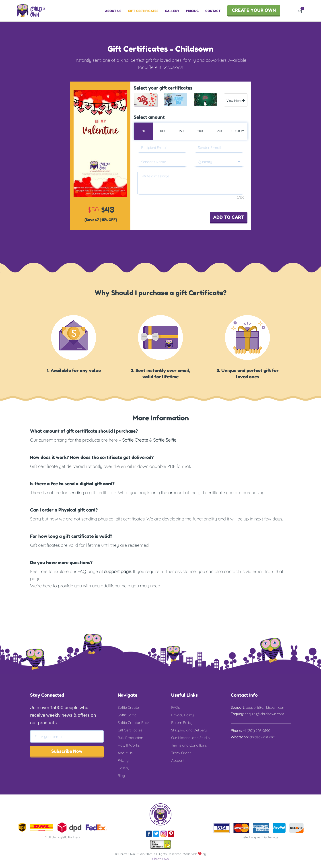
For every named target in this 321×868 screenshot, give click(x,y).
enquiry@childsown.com (264, 714)
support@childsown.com (265, 707)
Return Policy (182, 723)
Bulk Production (130, 738)
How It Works (129, 745)
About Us (125, 753)
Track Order (181, 753)
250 (219, 131)
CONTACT (213, 11)
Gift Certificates (130, 730)
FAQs (175, 707)
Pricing (123, 760)
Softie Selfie (165, 440)
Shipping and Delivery (189, 730)
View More (236, 101)
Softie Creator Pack (134, 723)
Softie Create (135, 440)
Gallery (123, 768)
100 (162, 131)
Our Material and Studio (190, 738)
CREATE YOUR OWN (254, 10)
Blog (121, 776)
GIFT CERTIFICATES (143, 11)
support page (118, 571)
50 (143, 131)
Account (178, 760)
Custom (238, 131)
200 (200, 131)
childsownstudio (262, 737)
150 (181, 131)
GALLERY (172, 11)
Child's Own (160, 859)
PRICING (192, 11)
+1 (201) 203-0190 (256, 731)
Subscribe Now (67, 751)
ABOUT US (113, 11)
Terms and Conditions (189, 745)
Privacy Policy (182, 715)
